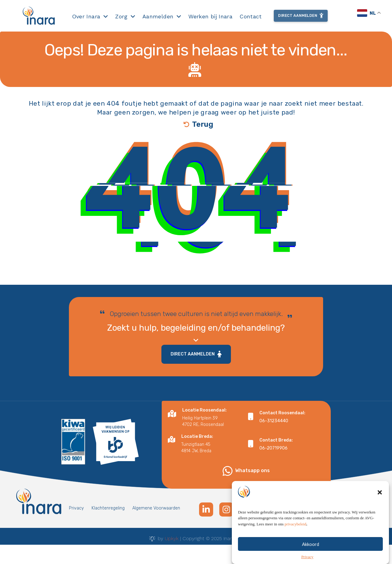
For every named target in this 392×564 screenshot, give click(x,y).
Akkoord (311, 544)
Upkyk (172, 538)
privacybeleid (295, 524)
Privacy (307, 557)
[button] (380, 492)
